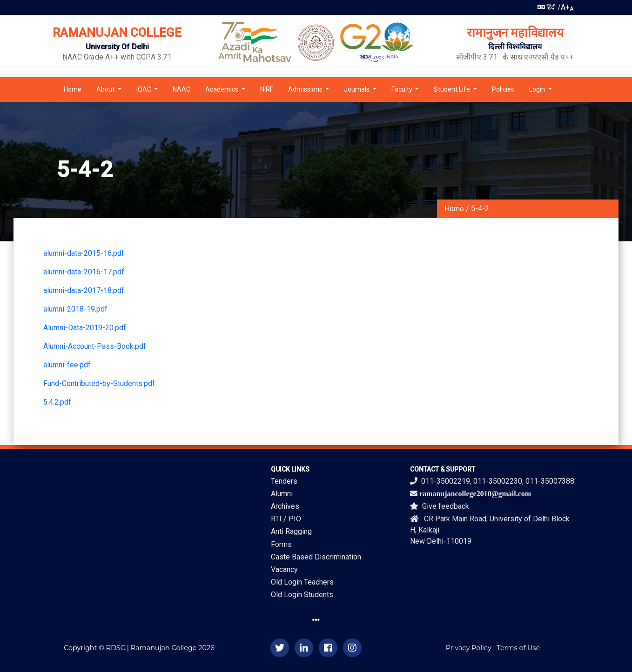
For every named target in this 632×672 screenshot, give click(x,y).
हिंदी (547, 7)
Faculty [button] (403, 89)
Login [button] (538, 89)
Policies (503, 89)
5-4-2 (480, 209)
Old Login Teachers (302, 582)
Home (73, 89)
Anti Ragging (291, 531)
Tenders (284, 481)
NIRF (267, 89)
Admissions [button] (306, 89)
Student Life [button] (453, 89)
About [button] (106, 89)
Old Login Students (302, 595)
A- (573, 9)
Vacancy (284, 569)
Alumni (282, 494)
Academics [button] (222, 89)
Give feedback (440, 506)
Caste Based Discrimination (316, 557)
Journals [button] (357, 89)
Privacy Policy (469, 648)
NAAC (182, 89)
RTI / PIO (286, 519)
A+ (565, 7)
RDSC (116, 648)
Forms (281, 544)
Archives (285, 506)
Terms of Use (519, 648)
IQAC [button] (145, 89)
